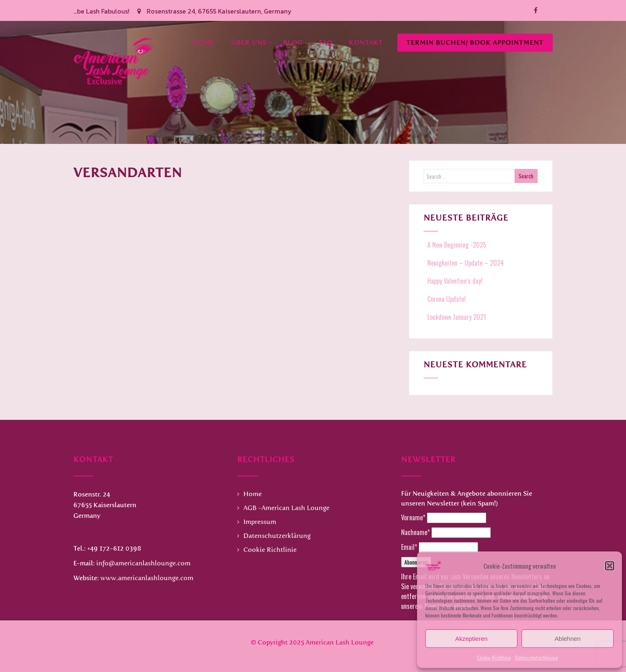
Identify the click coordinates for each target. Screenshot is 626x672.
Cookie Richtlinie (270, 550)
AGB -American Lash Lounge (286, 508)
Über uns (252, 42)
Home (204, 42)
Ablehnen (568, 639)
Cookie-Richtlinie (494, 657)
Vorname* (413, 517)
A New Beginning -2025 (456, 245)
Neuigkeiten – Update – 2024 (465, 263)
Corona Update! (446, 299)
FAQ (326, 42)
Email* (409, 547)
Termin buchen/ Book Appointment (475, 42)
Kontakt (366, 42)
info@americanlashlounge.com (143, 563)
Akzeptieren (471, 639)
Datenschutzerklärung (536, 657)
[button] (610, 566)
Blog (293, 42)
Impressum (260, 522)
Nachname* (415, 532)
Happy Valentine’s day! (454, 281)
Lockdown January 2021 (456, 317)
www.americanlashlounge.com (147, 578)
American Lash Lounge (340, 642)
